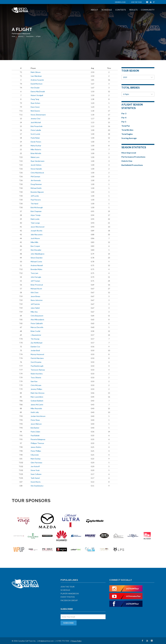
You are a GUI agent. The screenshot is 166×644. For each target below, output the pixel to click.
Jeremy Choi (35, 119)
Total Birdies (30, 36)
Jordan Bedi (35, 350)
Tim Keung (35, 339)
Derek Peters (36, 142)
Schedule (107, 10)
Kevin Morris (36, 482)
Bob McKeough (37, 207)
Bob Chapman (36, 211)
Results (133, 10)
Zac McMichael (36, 343)
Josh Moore (35, 238)
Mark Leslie (35, 219)
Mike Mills (34, 242)
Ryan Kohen (35, 103)
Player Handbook (70, 594)
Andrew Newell (37, 265)
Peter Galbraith (37, 323)
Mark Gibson (36, 72)
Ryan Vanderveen (38, 161)
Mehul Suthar (36, 146)
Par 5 (124, 122)
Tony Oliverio (36, 377)
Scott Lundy (35, 134)
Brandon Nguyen (37, 192)
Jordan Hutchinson (38, 416)
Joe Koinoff (35, 466)
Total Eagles (127, 134)
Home (14, 36)
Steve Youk (35, 470)
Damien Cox (35, 347)
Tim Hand (34, 204)
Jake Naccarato (37, 234)
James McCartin (37, 405)
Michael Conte (36, 262)
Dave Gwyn (35, 107)
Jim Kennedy (36, 180)
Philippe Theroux (37, 443)
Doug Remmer (36, 184)
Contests (121, 10)
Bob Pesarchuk (37, 126)
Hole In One (127, 161)
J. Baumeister (36, 335)
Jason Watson (36, 424)
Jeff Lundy (35, 196)
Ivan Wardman (36, 76)
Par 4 (124, 118)
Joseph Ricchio (36, 231)
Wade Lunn (35, 157)
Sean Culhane (36, 474)
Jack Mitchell (36, 122)
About (94, 10)
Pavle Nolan (35, 138)
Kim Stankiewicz (37, 486)
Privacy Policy (76, 641)
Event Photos (68, 597)
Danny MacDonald (38, 91)
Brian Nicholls (36, 153)
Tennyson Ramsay (38, 370)
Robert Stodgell (37, 95)
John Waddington (38, 254)
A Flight (138, 94)
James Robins (36, 447)
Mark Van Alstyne (38, 393)
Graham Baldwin (37, 401)
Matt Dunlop (36, 459)
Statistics (21, 36)
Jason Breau (35, 296)
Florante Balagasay (38, 439)
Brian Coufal (35, 331)
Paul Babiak (35, 435)
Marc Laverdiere (37, 397)
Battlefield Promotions (132, 165)
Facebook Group (69, 600)
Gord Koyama (36, 362)
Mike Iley (34, 312)
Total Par (126, 126)
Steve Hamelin (36, 169)
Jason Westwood (37, 227)
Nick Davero (35, 111)
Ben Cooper (35, 246)
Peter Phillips (36, 451)
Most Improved (129, 153)
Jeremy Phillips (36, 389)
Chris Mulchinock (37, 173)
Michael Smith (36, 188)
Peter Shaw (35, 420)
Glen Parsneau (36, 463)
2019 (138, 77)
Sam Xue (34, 381)
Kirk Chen (35, 292)
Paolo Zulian (35, 432)
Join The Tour (136, 2)
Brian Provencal (37, 285)
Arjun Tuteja (36, 215)
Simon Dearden (37, 258)
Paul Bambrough (37, 366)
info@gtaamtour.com (46, 641)
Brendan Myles (36, 269)
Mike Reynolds (36, 408)
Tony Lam (34, 273)
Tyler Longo (35, 223)
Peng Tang (35, 99)
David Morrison (37, 84)
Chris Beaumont (37, 316)
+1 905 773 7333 (63, 641)
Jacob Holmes (36, 165)
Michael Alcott (36, 289)
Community (148, 10)
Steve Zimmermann (38, 115)
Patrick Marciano (37, 358)
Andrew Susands (37, 80)
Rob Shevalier (36, 250)
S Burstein (35, 455)
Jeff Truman (35, 281)
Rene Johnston (37, 300)
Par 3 (124, 113)
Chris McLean (36, 385)
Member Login (120, 2)
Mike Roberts (36, 149)
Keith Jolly (35, 412)
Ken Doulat (35, 88)
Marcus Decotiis (37, 327)
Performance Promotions (133, 157)
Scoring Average (129, 138)
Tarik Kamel (35, 478)
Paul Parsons (36, 200)
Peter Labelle (36, 130)
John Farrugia (36, 277)
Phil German (35, 176)
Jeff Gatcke (35, 304)
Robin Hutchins (37, 374)
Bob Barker (35, 428)
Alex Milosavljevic (37, 320)
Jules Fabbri (35, 308)
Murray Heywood (37, 354)
